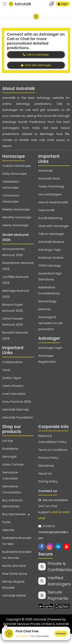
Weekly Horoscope (16, 209)
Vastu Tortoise (13, 465)
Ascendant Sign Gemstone (50, 276)
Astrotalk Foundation (18, 417)
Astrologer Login (50, 348)
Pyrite (6, 522)
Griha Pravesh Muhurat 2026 (13, 322)
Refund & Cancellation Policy (52, 439)
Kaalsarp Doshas (51, 258)
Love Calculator (14, 394)
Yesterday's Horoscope (11, 185)
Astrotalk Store (49, 179)
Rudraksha (10, 449)
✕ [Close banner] (6, 627)
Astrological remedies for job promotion (50, 323)
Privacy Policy (48, 458)
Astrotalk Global (14, 596)
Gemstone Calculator (10, 475)
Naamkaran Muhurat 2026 (18, 266)
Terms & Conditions (53, 450)
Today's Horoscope (16, 166)
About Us (45, 474)
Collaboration (12, 362)
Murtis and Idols (14, 566)
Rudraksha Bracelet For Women (17, 555)
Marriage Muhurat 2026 (16, 294)
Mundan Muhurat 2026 (15, 336)
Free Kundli (46, 210)
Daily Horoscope (14, 174)
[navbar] (4, 4)
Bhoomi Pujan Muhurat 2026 (13, 308)
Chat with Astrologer (54, 226)
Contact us (48, 491)
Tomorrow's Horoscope (11, 199)
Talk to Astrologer (51, 234)
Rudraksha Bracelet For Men (17, 541)
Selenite (8, 530)
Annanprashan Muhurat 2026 (13, 252)
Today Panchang (51, 186)
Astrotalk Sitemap (15, 410)
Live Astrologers (50, 194)
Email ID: (54, 533)
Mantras (44, 309)
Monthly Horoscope (17, 217)
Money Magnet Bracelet (13, 585)
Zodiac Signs (12, 378)
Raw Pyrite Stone (15, 574)
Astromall (45, 171)
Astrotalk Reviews (51, 242)
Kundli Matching (50, 218)
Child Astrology (50, 266)
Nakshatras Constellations (49, 290)
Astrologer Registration (47, 359)
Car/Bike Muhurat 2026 (15, 280)
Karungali (9, 457)
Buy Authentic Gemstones (13, 503)
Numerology (47, 301)
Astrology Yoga (50, 250)
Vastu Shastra (13, 386)
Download (61, 634)
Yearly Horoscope (15, 225)
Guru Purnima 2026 (17, 402)
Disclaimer (46, 466)
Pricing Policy (48, 481)
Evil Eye (7, 441)
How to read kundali (53, 202)
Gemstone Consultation (12, 489)
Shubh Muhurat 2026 (15, 237)
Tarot (6, 370)
